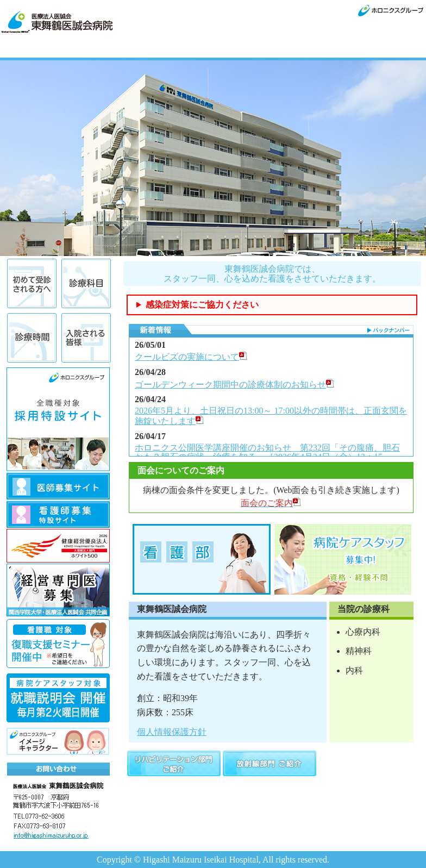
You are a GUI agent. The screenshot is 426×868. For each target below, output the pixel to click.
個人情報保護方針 (172, 732)
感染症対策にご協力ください (202, 305)
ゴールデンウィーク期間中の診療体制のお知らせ (235, 385)
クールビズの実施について (191, 357)
